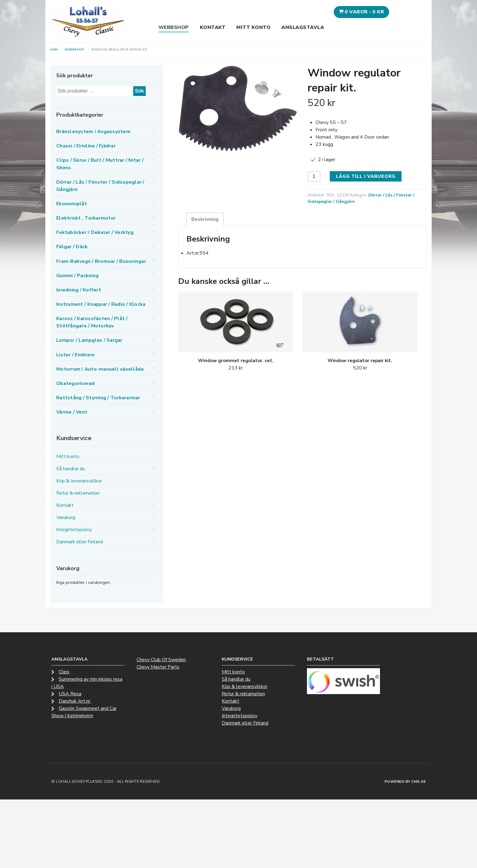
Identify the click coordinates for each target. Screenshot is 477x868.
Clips (64, 672)
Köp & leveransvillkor (79, 481)
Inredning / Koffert (79, 290)
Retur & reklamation (78, 493)
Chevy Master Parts (158, 667)
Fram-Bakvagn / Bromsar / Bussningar (101, 261)
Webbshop (174, 27)
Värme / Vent (72, 412)
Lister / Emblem (75, 355)
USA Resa (70, 694)
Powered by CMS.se (405, 782)
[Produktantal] (314, 176)
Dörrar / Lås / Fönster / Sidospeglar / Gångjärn (100, 186)
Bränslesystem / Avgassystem (93, 132)
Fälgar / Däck (72, 247)
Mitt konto (253, 27)
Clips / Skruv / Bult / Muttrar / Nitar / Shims (100, 164)
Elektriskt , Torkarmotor (86, 218)
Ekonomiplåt (72, 204)
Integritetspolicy (74, 530)
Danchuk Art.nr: (75, 701)
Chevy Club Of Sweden (161, 660)
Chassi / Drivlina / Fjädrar (86, 146)
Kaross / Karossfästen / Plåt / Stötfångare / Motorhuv (92, 322)
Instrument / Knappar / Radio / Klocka (101, 304)
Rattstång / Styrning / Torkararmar (98, 398)
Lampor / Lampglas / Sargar (89, 340)
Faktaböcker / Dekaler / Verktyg (95, 232)
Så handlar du (71, 469)
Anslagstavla (303, 27)
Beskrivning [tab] (205, 219)
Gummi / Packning (77, 276)
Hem (54, 50)
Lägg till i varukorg (366, 176)
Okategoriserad (76, 383)
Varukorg (66, 517)
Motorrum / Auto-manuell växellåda (100, 369)
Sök (139, 91)
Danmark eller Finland (80, 542)
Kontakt (213, 27)
